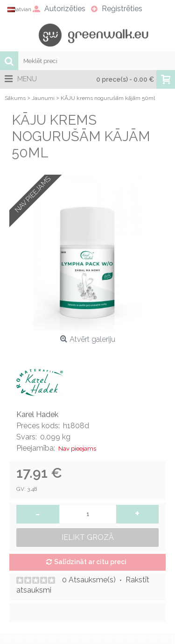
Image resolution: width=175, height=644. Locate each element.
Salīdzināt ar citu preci (90, 562)
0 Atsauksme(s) (89, 580)
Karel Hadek (37, 414)
